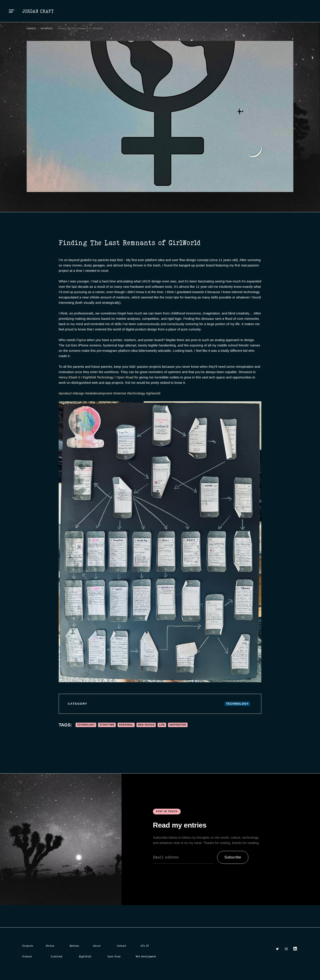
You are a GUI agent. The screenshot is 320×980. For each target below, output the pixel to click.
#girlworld (153, 393)
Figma (81, 340)
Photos (50, 946)
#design (78, 393)
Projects (28, 946)
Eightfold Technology (98, 377)
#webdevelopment (98, 393)
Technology (47, 28)
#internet (119, 393)
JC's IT (145, 946)
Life (162, 725)
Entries (74, 946)
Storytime (107, 725)
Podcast (27, 956)
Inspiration (178, 725)
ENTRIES (31, 28)
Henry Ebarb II (69, 377)
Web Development (146, 956)
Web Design (146, 725)
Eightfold (85, 956)
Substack (57, 956)
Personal (126, 725)
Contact (121, 946)
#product (65, 393)
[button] (12, 11)
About (97, 946)
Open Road (125, 377)
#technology (136, 393)
